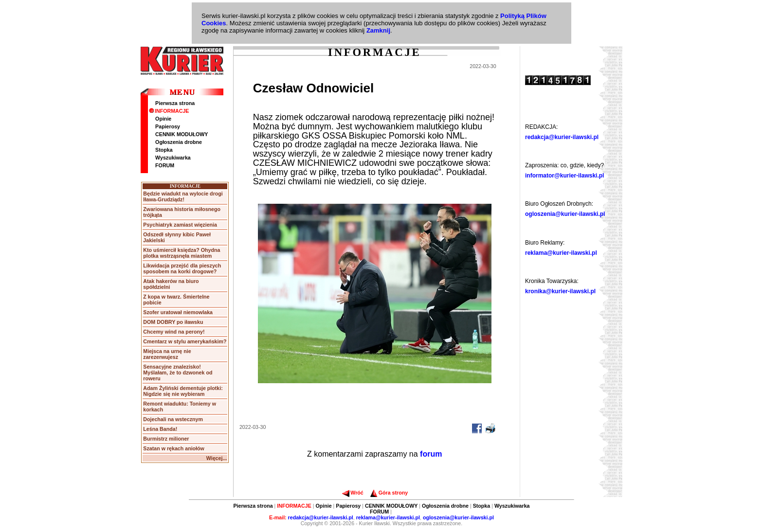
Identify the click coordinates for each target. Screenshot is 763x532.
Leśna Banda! (160, 429)
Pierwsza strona (175, 103)
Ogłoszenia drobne (179, 142)
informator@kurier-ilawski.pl (564, 176)
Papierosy (168, 126)
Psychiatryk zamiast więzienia (180, 225)
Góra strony (389, 493)
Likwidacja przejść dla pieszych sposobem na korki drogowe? (182, 268)
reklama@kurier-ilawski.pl (561, 253)
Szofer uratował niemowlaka (178, 312)
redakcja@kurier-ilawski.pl (562, 137)
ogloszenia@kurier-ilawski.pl (565, 214)
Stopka (164, 150)
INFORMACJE (169, 111)
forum (431, 454)
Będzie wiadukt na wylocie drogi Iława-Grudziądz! (183, 196)
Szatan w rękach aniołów (174, 448)
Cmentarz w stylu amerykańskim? (185, 341)
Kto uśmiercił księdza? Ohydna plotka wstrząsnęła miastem (182, 253)
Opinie (163, 119)
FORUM (165, 165)
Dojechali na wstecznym (173, 419)
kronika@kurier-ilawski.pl (560, 291)
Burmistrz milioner (166, 439)
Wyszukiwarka (173, 158)
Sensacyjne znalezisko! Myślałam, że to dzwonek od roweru (178, 372)
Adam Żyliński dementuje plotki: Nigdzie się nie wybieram (183, 391)
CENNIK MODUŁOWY (182, 134)
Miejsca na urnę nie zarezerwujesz (167, 354)
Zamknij (378, 30)
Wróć (353, 493)
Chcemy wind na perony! (174, 332)
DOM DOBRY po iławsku (173, 322)
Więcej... (217, 458)
